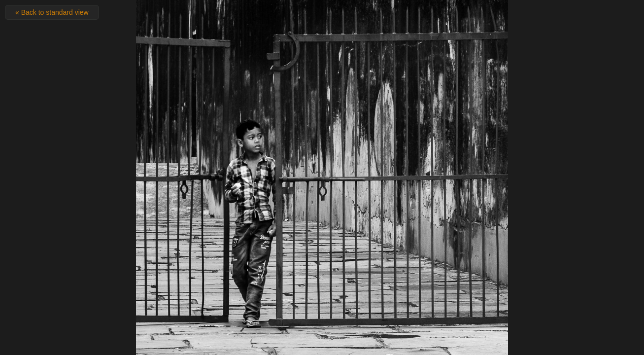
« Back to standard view (52, 12)
